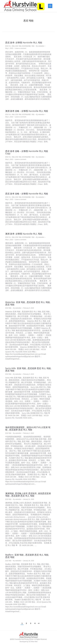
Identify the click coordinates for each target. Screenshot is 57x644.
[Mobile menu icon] (50, 6)
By (40, 46)
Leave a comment (20, 48)
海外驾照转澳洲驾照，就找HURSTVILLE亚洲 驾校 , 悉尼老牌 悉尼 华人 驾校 (28, 428)
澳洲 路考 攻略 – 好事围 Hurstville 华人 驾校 (27, 111)
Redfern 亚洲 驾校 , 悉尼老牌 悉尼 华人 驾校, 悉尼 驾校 (27, 556)
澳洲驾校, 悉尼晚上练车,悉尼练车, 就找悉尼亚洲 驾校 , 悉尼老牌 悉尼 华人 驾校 (28, 495)
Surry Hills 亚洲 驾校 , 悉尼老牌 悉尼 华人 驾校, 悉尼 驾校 (28, 369)
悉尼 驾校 (18, 46)
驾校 (33, 46)
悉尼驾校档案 (26, 46)
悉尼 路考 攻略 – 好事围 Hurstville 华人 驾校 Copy (27, 152)
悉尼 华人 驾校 (10, 46)
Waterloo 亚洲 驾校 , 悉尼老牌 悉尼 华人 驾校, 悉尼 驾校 (28, 303)
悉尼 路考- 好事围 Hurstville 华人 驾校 (24, 42)
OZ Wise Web (33, 642)
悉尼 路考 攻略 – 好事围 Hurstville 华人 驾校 (27, 194)
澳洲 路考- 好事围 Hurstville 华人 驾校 (24, 234)
